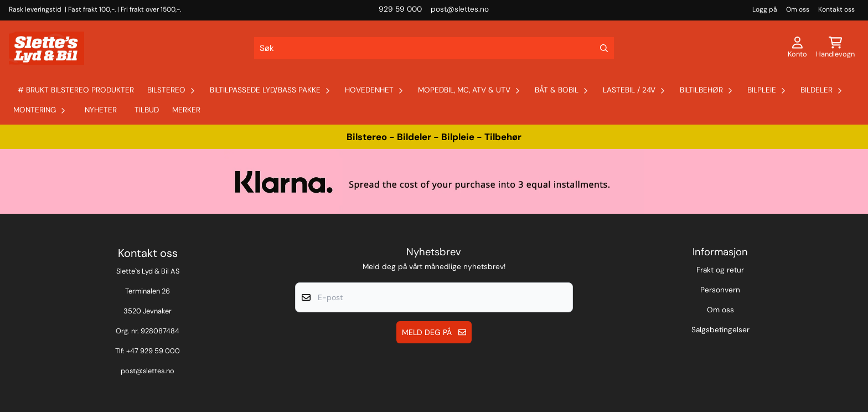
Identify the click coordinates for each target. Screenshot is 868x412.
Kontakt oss (836, 9)
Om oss (798, 9)
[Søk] (434, 48)
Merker (186, 110)
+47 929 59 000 (153, 351)
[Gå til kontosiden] (797, 48)
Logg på (765, 9)
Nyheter (101, 110)
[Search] (604, 48)
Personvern (720, 290)
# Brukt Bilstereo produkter (76, 90)
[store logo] (45, 48)
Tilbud (147, 110)
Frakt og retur (720, 270)
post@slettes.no (148, 371)
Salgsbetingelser (720, 330)
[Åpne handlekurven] (835, 48)
